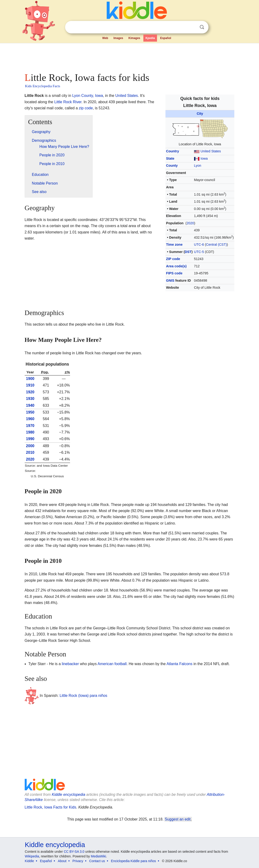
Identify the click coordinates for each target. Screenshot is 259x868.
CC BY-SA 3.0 (74, 852)
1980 (30, 432)
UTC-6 (199, 245)
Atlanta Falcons (179, 664)
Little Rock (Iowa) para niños (84, 696)
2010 (30, 452)
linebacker (70, 664)
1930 (30, 399)
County (172, 166)
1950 (30, 412)
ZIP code (173, 259)
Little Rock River (68, 102)
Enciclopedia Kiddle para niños (133, 861)
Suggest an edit (178, 819)
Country (173, 151)
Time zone (174, 245)
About (62, 861)
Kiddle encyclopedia (68, 795)
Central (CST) (217, 245)
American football (112, 664)
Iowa (204, 158)
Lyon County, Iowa (88, 96)
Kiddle (29, 861)
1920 (30, 392)
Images (118, 38)
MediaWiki (99, 856)
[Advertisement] (129, 56)
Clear (192, 27)
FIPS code (174, 273)
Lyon (198, 166)
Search (202, 27)
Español (166, 38)
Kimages (134, 38)
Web (105, 38)
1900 (30, 379)
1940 (30, 405)
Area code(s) (176, 266)
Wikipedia (32, 856)
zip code (86, 108)
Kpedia (150, 38)
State (170, 158)
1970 (30, 426)
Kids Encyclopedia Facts (43, 86)
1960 (30, 419)
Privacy (78, 861)
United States (211, 151)
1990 (30, 439)
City (200, 114)
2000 (30, 446)
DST (188, 252)
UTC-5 (199, 252)
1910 (30, 385)
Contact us (97, 861)
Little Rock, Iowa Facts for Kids (51, 807)
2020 (190, 223)
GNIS (170, 280)
